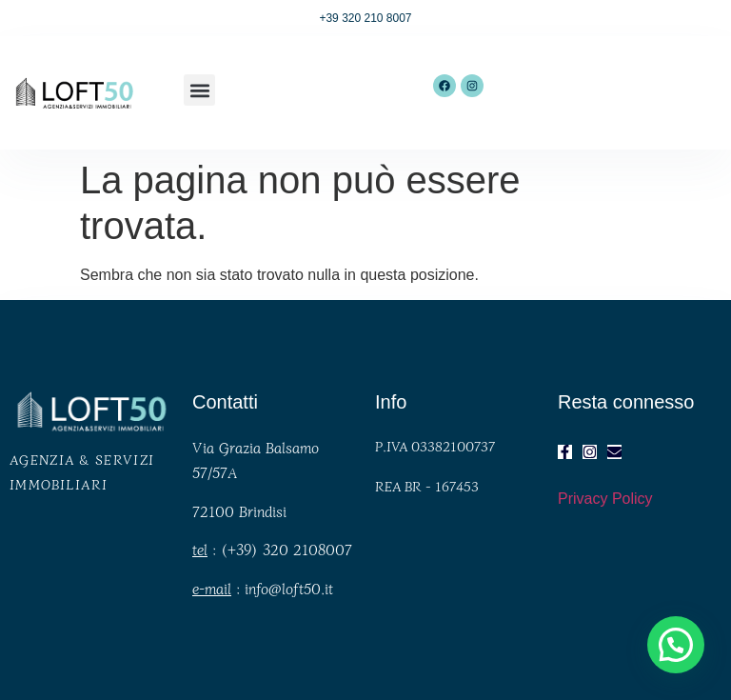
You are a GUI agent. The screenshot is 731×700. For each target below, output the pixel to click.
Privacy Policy (605, 499)
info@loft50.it (289, 588)
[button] (199, 90)
